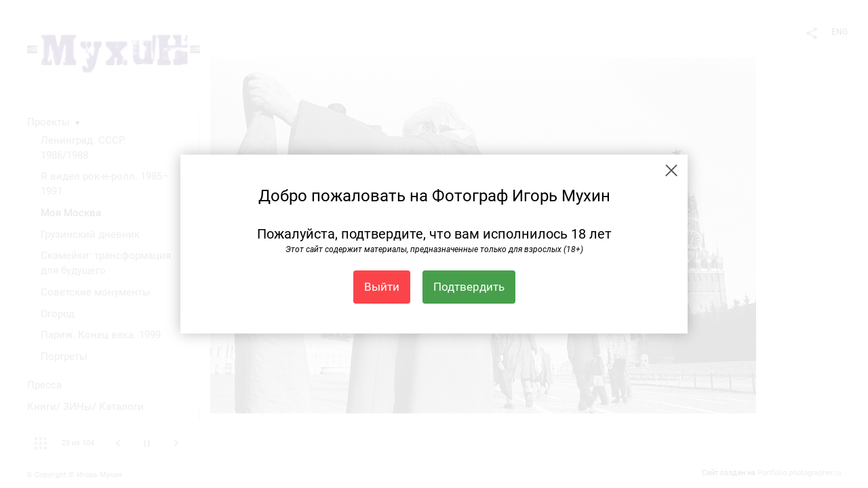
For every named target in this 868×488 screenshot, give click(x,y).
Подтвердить (469, 287)
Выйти (382, 287)
